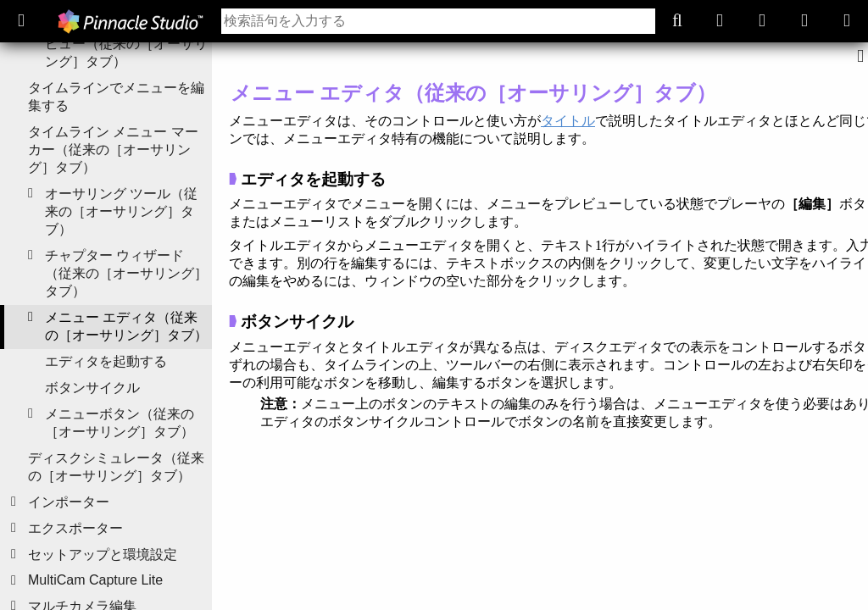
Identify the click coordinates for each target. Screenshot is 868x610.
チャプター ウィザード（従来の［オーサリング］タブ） (126, 273)
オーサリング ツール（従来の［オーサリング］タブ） (121, 211)
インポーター (69, 502)
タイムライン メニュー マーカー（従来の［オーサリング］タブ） (113, 150)
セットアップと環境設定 (103, 555)
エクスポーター (75, 528)
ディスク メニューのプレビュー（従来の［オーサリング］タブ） (126, 44)
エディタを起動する (106, 361)
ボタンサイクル (92, 388)
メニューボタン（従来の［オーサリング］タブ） (120, 423)
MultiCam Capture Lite (95, 580)
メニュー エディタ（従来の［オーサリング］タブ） (126, 326)
